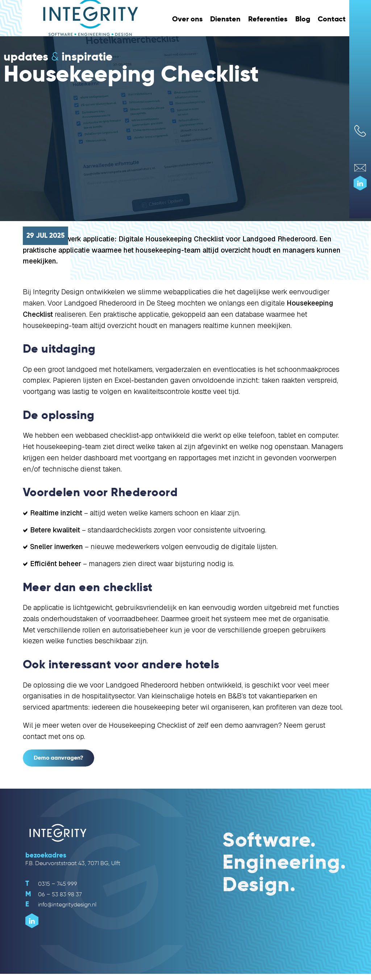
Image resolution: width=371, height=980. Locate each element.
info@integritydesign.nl (61, 904)
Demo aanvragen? (59, 758)
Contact (332, 19)
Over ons (187, 19)
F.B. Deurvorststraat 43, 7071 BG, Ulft (73, 863)
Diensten (225, 19)
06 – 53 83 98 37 (54, 894)
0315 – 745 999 (51, 884)
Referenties (268, 19)
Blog (303, 19)
